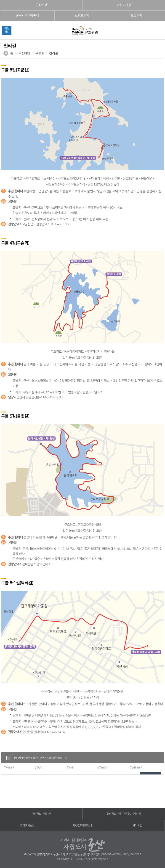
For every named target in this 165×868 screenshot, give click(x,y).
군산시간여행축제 (27, 16)
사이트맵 (137, 825)
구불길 (40, 53)
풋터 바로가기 (0, 0)
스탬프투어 (82, 16)
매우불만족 (138, 768)
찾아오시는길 (27, 825)
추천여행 (24, 53)
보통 (72, 768)
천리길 (53, 53)
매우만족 (10, 768)
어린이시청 (124, 5)
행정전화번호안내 (82, 825)
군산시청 (41, 5)
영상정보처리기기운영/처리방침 (124, 814)
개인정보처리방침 (41, 814)
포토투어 (136, 16)
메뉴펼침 (7, 30)
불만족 (104, 768)
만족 (40, 768)
